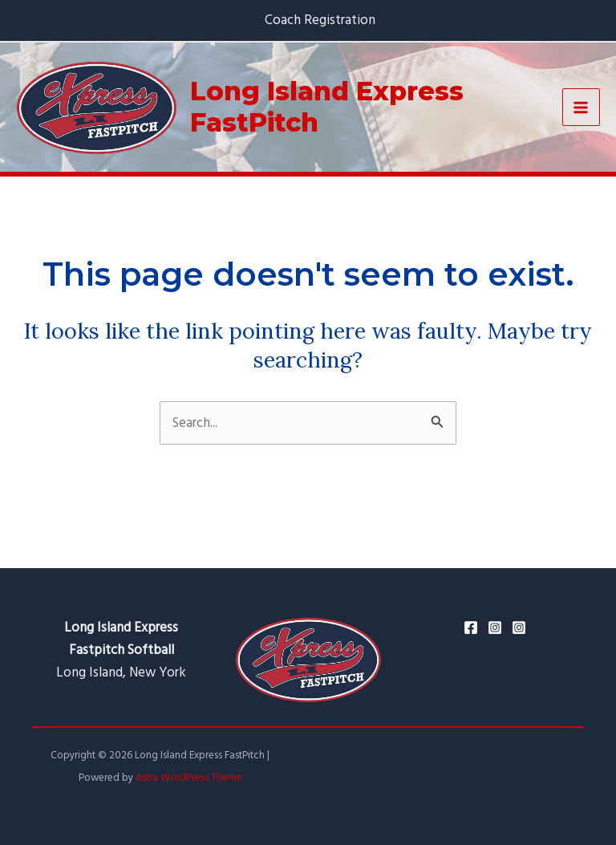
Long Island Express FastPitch (327, 106)
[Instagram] (495, 628)
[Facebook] (471, 628)
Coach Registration (320, 20)
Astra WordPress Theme (189, 778)
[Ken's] (519, 628)
